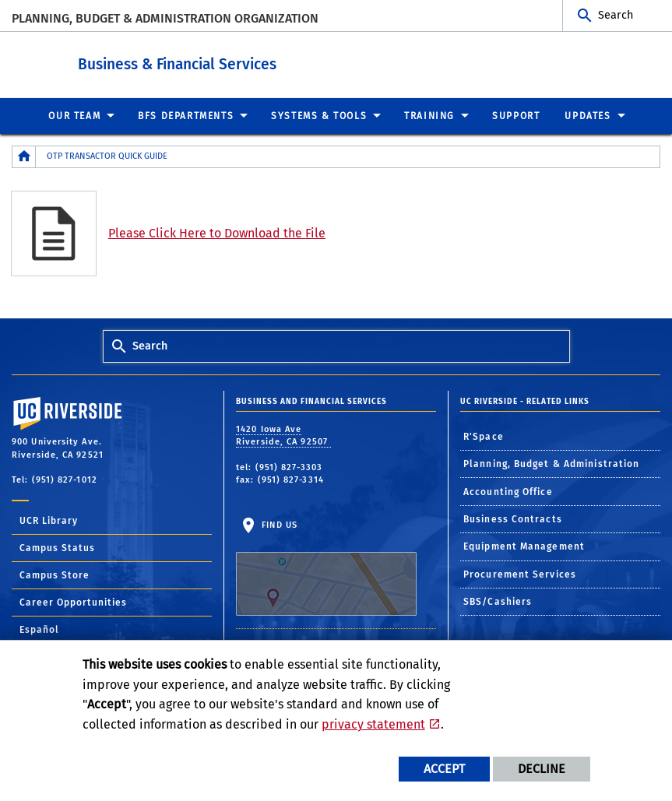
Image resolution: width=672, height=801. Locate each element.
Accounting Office (508, 491)
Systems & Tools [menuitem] (319, 115)
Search (616, 15)
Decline (542, 769)
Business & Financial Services (263, 61)
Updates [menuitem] (588, 115)
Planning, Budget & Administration (551, 463)
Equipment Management (524, 546)
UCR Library (49, 520)
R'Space (484, 436)
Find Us (326, 567)
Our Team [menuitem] (74, 115)
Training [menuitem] (429, 115)
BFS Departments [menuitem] (186, 115)
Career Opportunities (73, 602)
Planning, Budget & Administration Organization (165, 18)
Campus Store (55, 574)
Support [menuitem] (516, 115)
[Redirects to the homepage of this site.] (24, 156)
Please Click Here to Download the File (217, 232)
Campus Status (57, 547)
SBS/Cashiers (498, 601)
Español (39, 629)
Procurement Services (520, 574)
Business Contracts (513, 518)
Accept (444, 769)
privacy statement (373, 724)
